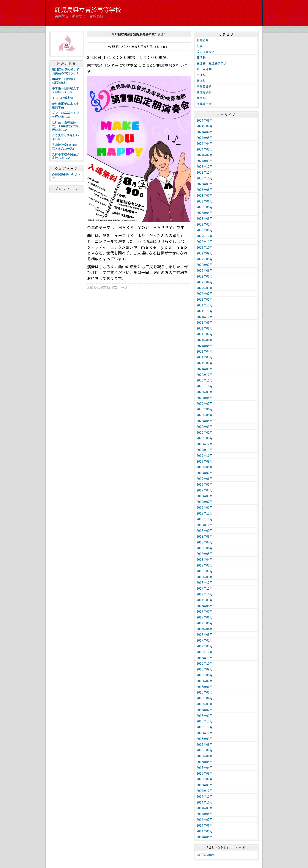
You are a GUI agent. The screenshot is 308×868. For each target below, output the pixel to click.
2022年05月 (205, 276)
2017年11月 (205, 588)
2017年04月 (205, 629)
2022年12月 (205, 236)
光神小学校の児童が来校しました (66, 156)
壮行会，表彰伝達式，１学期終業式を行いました (66, 126)
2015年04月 (205, 768)
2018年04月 (205, 559)
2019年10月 (205, 455)
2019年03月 (205, 496)
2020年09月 (205, 392)
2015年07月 (205, 750)
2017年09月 (205, 600)
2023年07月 (205, 195)
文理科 (201, 75)
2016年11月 (205, 658)
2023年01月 (205, 230)
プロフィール (67, 189)
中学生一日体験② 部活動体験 (66, 81)
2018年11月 (205, 519)
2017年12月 (205, 582)
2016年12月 (205, 652)
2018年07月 (205, 542)
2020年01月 (205, 438)
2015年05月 (205, 762)
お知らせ (93, 287)
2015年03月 (205, 773)
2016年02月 (205, 710)
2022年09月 (205, 253)
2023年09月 (205, 184)
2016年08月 (205, 675)
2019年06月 (205, 479)
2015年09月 (205, 739)
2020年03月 (205, 427)
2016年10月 (205, 663)
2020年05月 (205, 415)
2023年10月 (205, 178)
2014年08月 (205, 814)
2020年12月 (205, 375)
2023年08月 (205, 190)
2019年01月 (205, 507)
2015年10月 (205, 733)
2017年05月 (205, 623)
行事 (200, 46)
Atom (211, 855)
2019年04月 (205, 490)
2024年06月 (205, 132)
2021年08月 (205, 328)
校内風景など (206, 52)
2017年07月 (205, 611)
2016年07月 (205, 681)
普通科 (201, 81)
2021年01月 (205, 369)
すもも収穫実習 (63, 98)
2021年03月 (205, 357)
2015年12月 (205, 721)
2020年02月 (205, 432)
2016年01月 (205, 716)
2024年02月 (205, 155)
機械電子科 (204, 92)
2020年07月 (205, 403)
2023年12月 (205, 166)
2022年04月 (205, 282)
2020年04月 (205, 421)
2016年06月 (205, 687)
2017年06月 (205, 617)
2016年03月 (205, 704)
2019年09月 (205, 461)
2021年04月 (205, 351)
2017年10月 (205, 594)
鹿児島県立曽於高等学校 (88, 9)
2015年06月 (205, 756)
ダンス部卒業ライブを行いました (66, 115)
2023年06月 (205, 201)
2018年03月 (205, 565)
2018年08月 (205, 536)
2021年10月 (205, 317)
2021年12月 (205, 305)
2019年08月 (205, 467)
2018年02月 (205, 571)
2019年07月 (205, 473)
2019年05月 (205, 484)
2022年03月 (205, 288)
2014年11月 (205, 796)
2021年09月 (205, 322)
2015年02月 (205, 779)
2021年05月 (205, 346)
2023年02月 (205, 224)
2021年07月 (205, 334)
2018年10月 (205, 525)
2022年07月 (205, 265)
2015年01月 (205, 785)
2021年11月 (205, 311)
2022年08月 (205, 259)
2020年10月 (205, 386)
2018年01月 (205, 577)
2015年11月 (205, 727)
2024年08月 (205, 120)
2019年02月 (205, 502)
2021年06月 (205, 340)
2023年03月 (205, 218)
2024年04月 (205, 143)
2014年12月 (205, 791)
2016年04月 (205, 698)
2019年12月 (205, 444)
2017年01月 (205, 646)
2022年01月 (205, 299)
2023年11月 (205, 172)
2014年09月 (205, 808)
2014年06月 (205, 825)
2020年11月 (205, 380)
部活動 (105, 287)
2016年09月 (205, 669)
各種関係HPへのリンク (66, 176)
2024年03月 (205, 149)
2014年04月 (205, 837)
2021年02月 (205, 363)
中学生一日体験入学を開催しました (66, 90)
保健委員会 (204, 104)
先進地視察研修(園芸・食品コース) (65, 147)
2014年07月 (205, 819)
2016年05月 (205, 692)
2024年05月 (205, 138)
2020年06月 (205, 409)
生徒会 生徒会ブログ (212, 63)
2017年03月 (205, 634)
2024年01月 (205, 161)
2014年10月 (205, 802)
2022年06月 (205, 270)
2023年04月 (205, 213)
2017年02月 (205, 640)
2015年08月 (205, 744)
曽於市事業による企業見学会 (66, 105)
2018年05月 (205, 554)
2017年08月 (205, 606)
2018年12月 (205, 513)
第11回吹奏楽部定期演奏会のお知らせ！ (66, 71)
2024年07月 (205, 126)
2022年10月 (205, 247)
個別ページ (120, 287)
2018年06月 (205, 548)
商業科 (201, 98)
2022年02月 (205, 294)
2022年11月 (205, 242)
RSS (203, 855)
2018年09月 (205, 531)
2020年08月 (205, 398)
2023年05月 (205, 207)
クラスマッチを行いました (66, 137)
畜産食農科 (204, 86)
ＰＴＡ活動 (204, 69)
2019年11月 (205, 450)
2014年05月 (205, 831)
